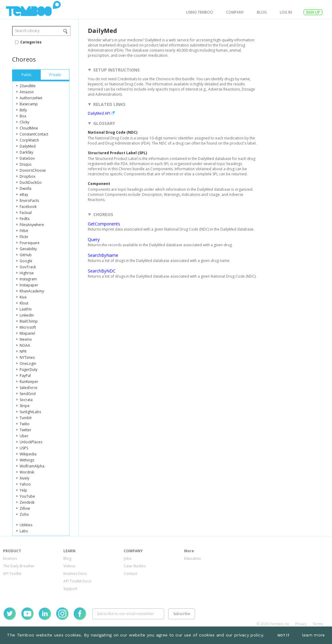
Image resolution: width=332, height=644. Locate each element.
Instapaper (29, 285)
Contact (130, 574)
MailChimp (29, 321)
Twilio (25, 424)
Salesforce (29, 388)
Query (94, 239)
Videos (69, 566)
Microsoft (28, 327)
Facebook (28, 207)
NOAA (25, 345)
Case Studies (135, 566)
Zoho (24, 514)
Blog (262, 12)
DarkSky (26, 152)
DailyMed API (99, 113)
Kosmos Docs (75, 574)
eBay (24, 194)
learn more (314, 635)
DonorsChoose (33, 170)
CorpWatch (29, 140)
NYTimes (27, 357)
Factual (26, 213)
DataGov (27, 158)
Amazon (27, 92)
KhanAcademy (32, 291)
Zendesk (27, 502)
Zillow (25, 508)
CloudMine (29, 128)
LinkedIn (27, 315)
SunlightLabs (30, 412)
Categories (31, 42)
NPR (23, 351)
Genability (28, 249)
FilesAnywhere (32, 225)
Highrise (27, 273)
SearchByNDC (102, 271)
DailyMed (28, 146)
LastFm (26, 309)
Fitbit (24, 231)
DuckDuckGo (31, 182)
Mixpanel (27, 333)
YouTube (27, 496)
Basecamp (29, 104)
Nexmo (26, 339)
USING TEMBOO (200, 12)
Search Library (27, 31)
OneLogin (28, 363)
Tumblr (26, 418)
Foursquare (30, 243)
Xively (24, 478)
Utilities (26, 525)
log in (286, 12)
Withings (27, 460)
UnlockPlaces (31, 442)
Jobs (128, 558)
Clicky (24, 122)
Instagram (28, 279)
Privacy (301, 624)
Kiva (23, 297)
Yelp (23, 490)
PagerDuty (29, 370)
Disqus (26, 164)
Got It (283, 635)
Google (26, 261)
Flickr (24, 237)
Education (193, 558)
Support (70, 589)
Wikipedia (28, 454)
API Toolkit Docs (77, 581)
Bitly (23, 110)
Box (23, 116)
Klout (24, 303)
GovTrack (28, 267)
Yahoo (25, 484)
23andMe (28, 86)
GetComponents (104, 224)
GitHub (26, 255)
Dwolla (26, 188)
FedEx (25, 219)
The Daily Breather (19, 566)
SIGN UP (313, 12)
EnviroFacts (29, 201)
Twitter (26, 430)
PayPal (25, 376)
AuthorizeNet (31, 98)
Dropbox (27, 176)
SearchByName (103, 255)
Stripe (25, 406)
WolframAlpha (32, 466)
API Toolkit (12, 574)
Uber (24, 436)
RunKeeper (29, 382)
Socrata (26, 400)
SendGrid (28, 394)
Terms (318, 624)
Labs (24, 531)
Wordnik (27, 472)
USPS (24, 448)
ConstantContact (34, 134)
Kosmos (10, 558)
